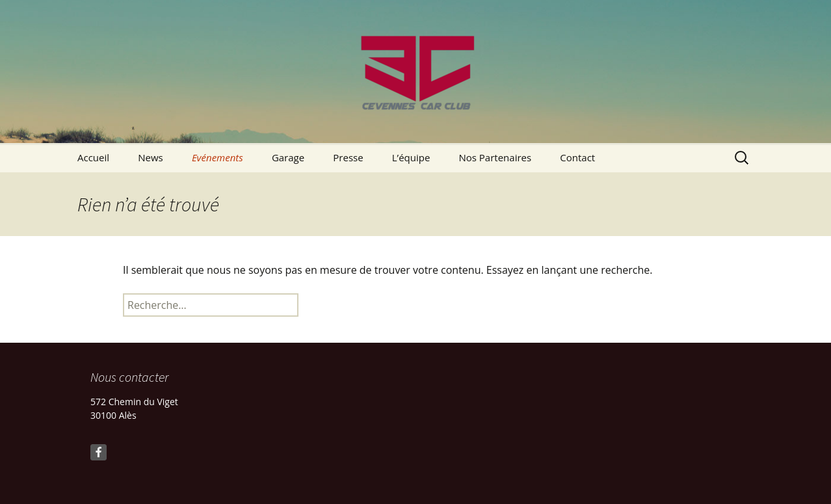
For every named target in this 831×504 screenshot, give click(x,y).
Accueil (93, 157)
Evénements (218, 157)
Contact (577, 157)
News (151, 157)
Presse (348, 157)
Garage (288, 157)
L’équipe (411, 157)
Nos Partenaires (495, 157)
